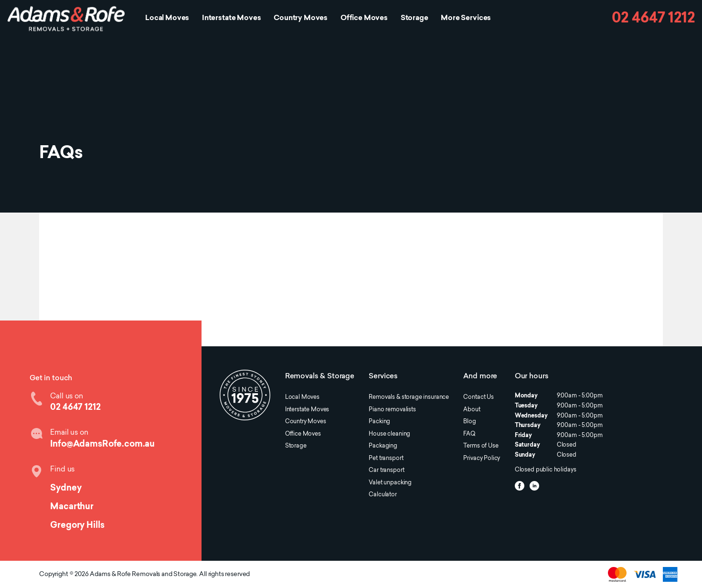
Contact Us (478, 397)
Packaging (383, 446)
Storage (415, 18)
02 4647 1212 (653, 19)
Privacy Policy (482, 459)
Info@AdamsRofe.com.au (102, 444)
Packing (379, 422)
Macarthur (72, 507)
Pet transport (386, 459)
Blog (469, 422)
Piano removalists (392, 410)
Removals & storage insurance (409, 397)
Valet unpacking (390, 483)
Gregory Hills (77, 526)
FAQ (469, 434)
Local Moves (167, 18)
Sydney (66, 488)
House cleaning (389, 434)
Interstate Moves (232, 18)
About (472, 410)
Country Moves (301, 18)
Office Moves (364, 18)
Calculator (383, 495)
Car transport (386, 470)
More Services (466, 18)
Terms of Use (481, 446)
